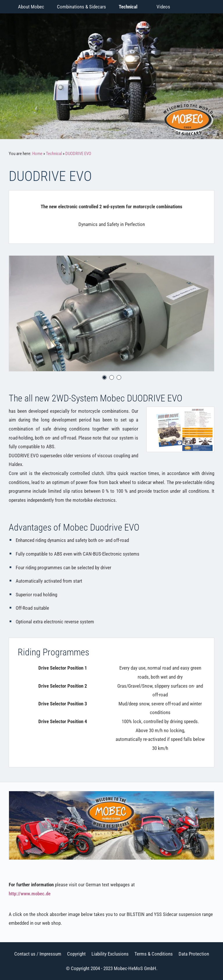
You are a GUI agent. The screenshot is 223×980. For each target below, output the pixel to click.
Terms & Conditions (154, 954)
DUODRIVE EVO (78, 154)
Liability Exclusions (110, 954)
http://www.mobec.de (30, 894)
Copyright (76, 954)
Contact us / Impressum (38, 954)
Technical (54, 154)
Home (37, 154)
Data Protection (194, 954)
